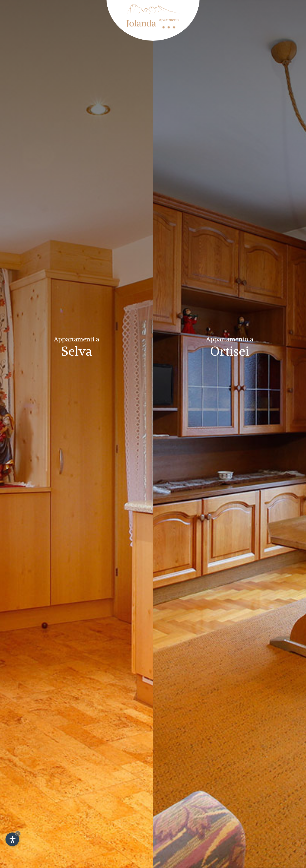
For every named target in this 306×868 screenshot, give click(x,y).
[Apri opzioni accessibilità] (12, 839)
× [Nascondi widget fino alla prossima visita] (18, 833)
